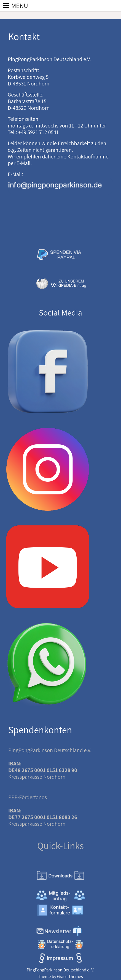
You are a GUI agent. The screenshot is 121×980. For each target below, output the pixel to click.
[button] (20, 6)
